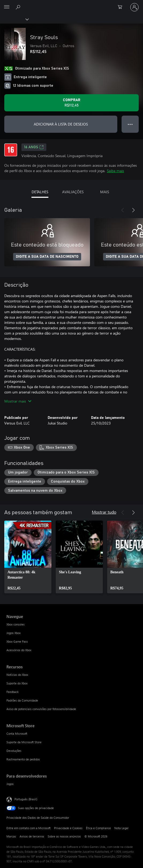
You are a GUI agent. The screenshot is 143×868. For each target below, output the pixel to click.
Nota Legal (121, 828)
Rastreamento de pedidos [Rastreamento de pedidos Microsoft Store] (23, 759)
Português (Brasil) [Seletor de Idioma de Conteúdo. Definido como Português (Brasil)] (26, 799)
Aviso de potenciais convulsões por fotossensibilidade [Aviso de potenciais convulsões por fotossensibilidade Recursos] (41, 709)
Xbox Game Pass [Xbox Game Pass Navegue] (17, 641)
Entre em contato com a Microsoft (29, 828)
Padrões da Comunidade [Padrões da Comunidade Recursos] (22, 700)
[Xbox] (14, 19)
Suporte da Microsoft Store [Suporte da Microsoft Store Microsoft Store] (24, 742)
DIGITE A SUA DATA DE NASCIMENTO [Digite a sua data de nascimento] (47, 257)
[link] (28, 557)
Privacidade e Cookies (68, 828)
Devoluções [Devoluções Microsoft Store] (14, 751)
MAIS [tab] (105, 192)
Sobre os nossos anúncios (64, 836)
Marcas (11, 836)
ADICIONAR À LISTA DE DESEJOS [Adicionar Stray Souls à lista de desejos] (61, 124)
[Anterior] (123, 210)
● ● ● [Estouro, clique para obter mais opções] (130, 124)
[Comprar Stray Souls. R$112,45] (71, 103)
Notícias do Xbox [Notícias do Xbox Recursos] (17, 675)
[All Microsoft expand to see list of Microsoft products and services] (7, 7)
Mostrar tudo (104, 512)
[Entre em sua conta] (134, 7)
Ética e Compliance (98, 828)
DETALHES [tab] (40, 192)
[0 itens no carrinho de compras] (122, 7)
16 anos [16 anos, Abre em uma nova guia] (34, 147)
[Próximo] (133, 210)
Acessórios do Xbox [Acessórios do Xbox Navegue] (19, 650)
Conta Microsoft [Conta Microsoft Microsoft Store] (17, 734)
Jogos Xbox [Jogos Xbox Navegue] (14, 633)
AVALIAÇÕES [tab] (73, 192)
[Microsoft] (71, 4)
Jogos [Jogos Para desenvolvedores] (10, 784)
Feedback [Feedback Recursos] (12, 692)
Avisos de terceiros (32, 836)
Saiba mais (115, 171)
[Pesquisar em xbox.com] (19, 7)
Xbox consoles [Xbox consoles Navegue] (16, 624)
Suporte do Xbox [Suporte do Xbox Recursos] (17, 683)
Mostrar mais (18, 401)
